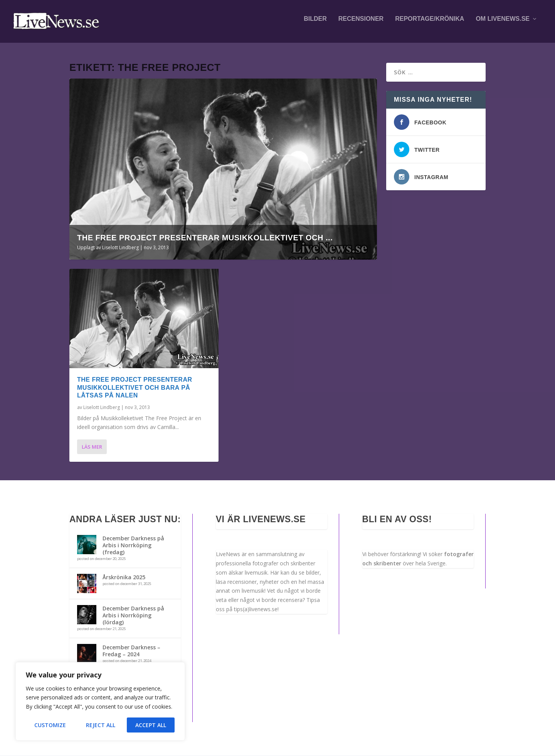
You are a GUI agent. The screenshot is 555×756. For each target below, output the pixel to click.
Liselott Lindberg (120, 248)
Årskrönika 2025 (124, 577)
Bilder (315, 24)
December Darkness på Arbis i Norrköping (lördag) (133, 615)
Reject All (101, 725)
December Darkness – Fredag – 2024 (131, 651)
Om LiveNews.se (503, 24)
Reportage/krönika (430, 24)
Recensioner (361, 24)
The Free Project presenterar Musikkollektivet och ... (205, 238)
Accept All (151, 725)
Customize (50, 725)
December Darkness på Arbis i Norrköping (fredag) (133, 545)
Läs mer (92, 447)
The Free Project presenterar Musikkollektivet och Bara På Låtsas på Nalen (135, 388)
